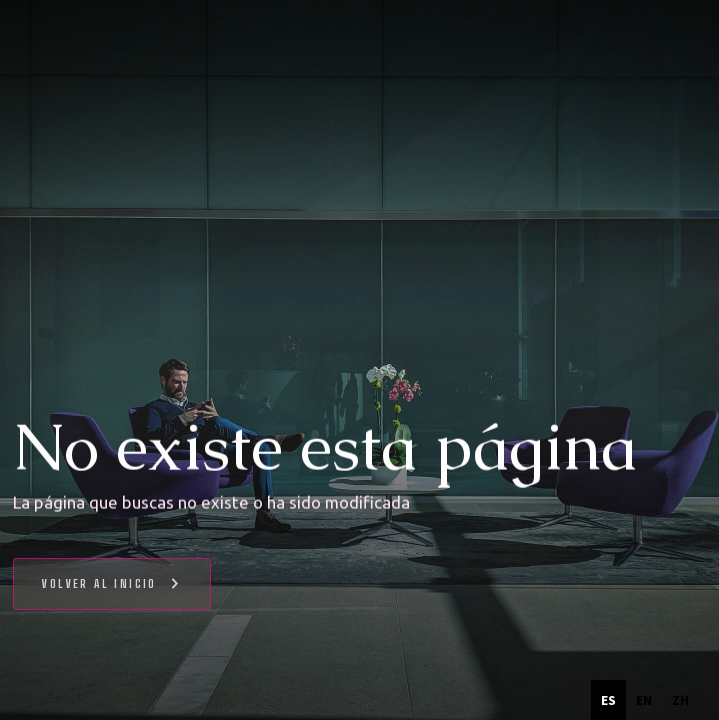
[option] (644, 700)
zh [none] (680, 700)
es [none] (608, 700)
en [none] (644, 700)
